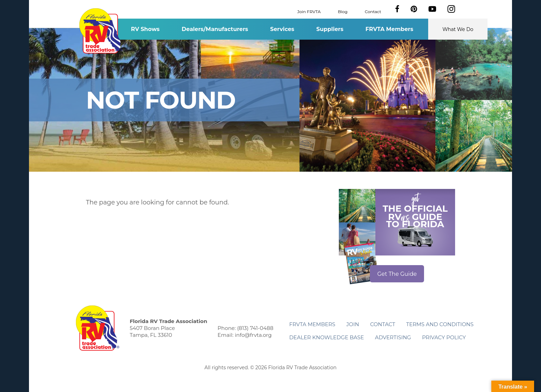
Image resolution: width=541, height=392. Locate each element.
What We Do (458, 29)
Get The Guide (397, 274)
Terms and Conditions (440, 324)
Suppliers (330, 29)
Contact (373, 11)
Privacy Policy (444, 337)
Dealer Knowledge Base (326, 337)
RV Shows (145, 29)
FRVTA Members (389, 29)
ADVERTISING (393, 337)
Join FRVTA (309, 11)
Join (353, 324)
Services (282, 29)
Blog (343, 11)
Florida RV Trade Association (101, 31)
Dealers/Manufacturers (215, 29)
